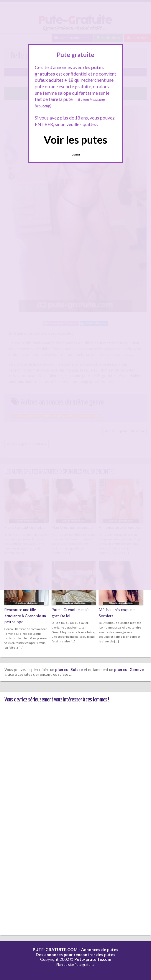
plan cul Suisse (69, 670)
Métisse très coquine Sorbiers (117, 613)
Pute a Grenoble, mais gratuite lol (70, 613)
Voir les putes (75, 140)
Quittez (76, 155)
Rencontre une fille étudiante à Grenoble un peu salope (25, 616)
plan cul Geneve (129, 670)
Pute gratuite (85, 965)
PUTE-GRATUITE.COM (55, 949)
